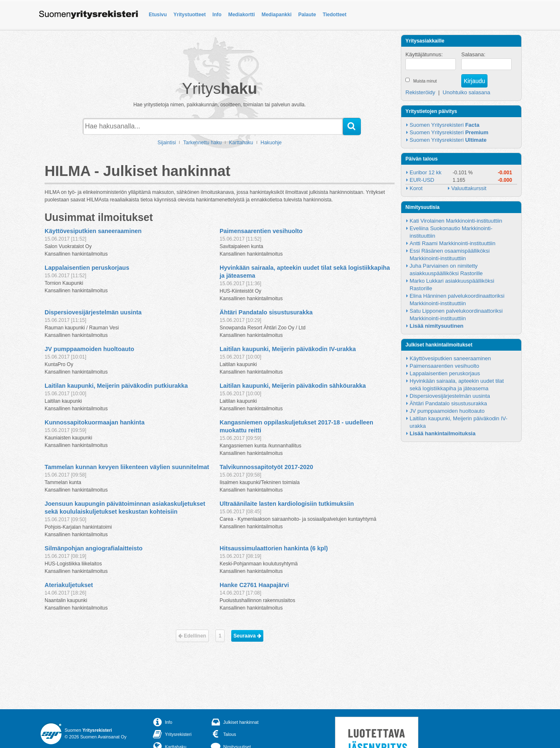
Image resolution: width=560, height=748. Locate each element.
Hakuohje (271, 143)
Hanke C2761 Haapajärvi (254, 585)
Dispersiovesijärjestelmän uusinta (93, 312)
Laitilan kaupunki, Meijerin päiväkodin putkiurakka (116, 386)
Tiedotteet (334, 15)
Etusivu (158, 15)
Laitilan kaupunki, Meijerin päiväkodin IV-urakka (288, 349)
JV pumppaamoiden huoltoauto (89, 349)
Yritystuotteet (189, 15)
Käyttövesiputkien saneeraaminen (93, 231)
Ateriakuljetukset (69, 585)
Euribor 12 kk (426, 172)
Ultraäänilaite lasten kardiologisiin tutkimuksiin (287, 504)
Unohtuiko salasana (466, 92)
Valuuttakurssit (469, 188)
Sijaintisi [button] (167, 143)
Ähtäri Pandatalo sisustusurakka (266, 312)
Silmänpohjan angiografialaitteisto (94, 548)
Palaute (307, 15)
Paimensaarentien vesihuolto (261, 231)
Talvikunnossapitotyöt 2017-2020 (266, 467)
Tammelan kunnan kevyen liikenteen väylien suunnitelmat (127, 467)
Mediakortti (242, 15)
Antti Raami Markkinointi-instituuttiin (452, 243)
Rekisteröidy (420, 92)
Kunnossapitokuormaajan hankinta (95, 422)
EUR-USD (422, 180)
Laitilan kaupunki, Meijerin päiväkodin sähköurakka (293, 386)
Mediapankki (277, 15)
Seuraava (247, 636)
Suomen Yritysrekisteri (444, 125)
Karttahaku (241, 143)
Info (217, 15)
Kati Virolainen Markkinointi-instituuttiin (456, 221)
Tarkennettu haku (202, 143)
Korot (416, 188)
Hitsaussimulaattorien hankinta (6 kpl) (274, 548)
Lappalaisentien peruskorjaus (87, 268)
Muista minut (425, 81)
